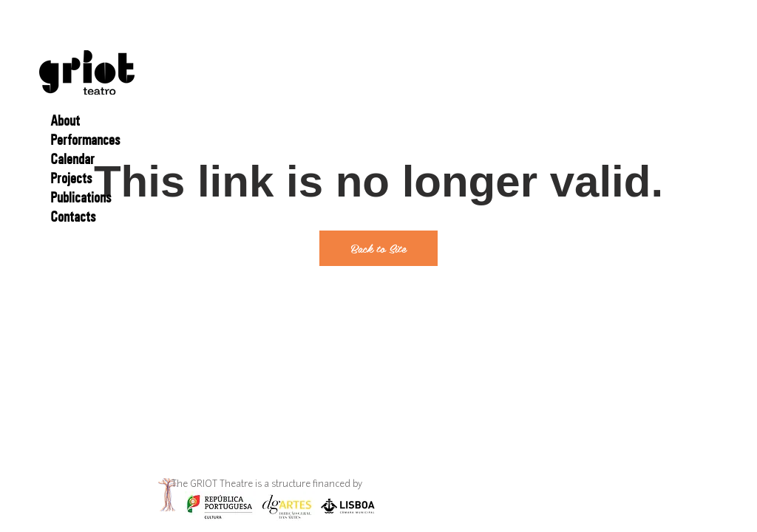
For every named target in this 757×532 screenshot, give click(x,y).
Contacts (73, 216)
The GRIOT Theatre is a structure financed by (268, 485)
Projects (71, 178)
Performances (85, 140)
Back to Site (378, 248)
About (65, 120)
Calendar (72, 159)
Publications (81, 197)
